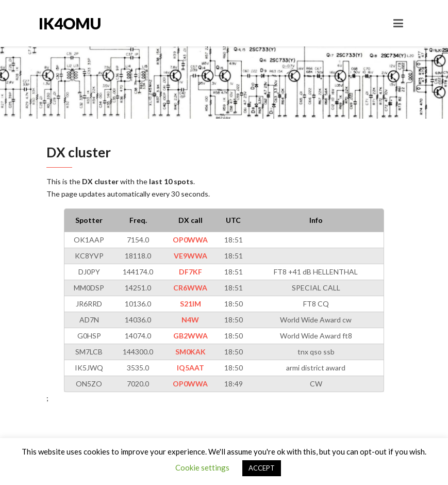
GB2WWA (190, 336)
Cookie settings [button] (202, 467)
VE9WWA (190, 256)
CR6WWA (190, 288)
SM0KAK (190, 352)
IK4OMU (70, 23)
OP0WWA (190, 240)
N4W (190, 320)
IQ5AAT (190, 368)
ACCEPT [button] (262, 468)
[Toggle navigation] (398, 23)
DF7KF (190, 272)
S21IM (190, 304)
